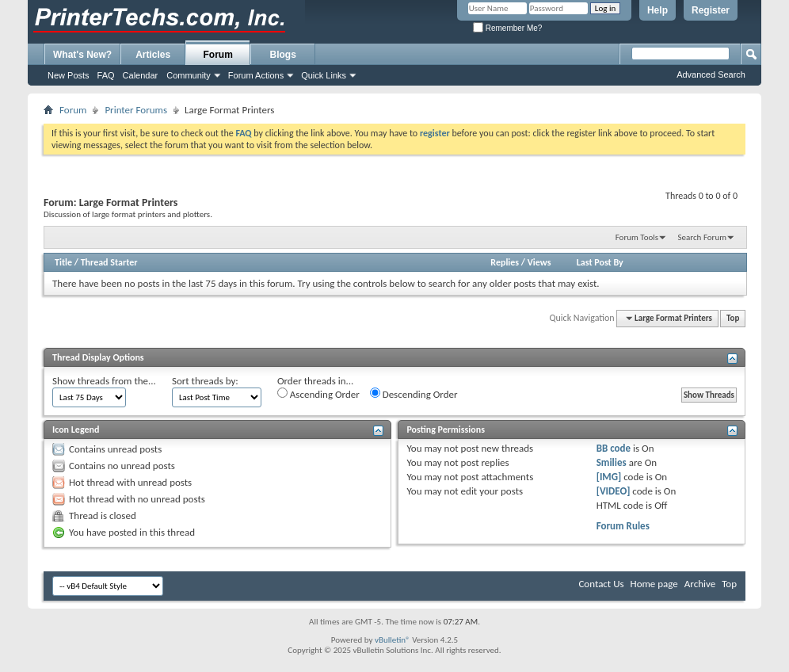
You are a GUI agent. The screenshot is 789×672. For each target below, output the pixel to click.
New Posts (69, 75)
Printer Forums (136, 110)
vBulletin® (393, 640)
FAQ (106, 75)
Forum (218, 55)
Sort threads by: (205, 381)
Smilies (612, 462)
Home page (654, 584)
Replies (505, 262)
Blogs (283, 55)
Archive (700, 584)
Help (657, 10)
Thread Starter (109, 262)
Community (189, 75)
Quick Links (324, 75)
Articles (153, 55)
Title (63, 262)
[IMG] (609, 477)
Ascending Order (318, 394)
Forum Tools (637, 237)
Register (711, 10)
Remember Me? (507, 28)
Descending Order (414, 394)
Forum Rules (623, 526)
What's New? (82, 55)
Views (539, 262)
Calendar (141, 75)
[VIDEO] (614, 491)
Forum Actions (256, 75)
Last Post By (600, 262)
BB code (614, 448)
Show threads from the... (104, 381)
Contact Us (601, 584)
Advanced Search (711, 74)
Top (733, 318)
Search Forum (703, 237)
